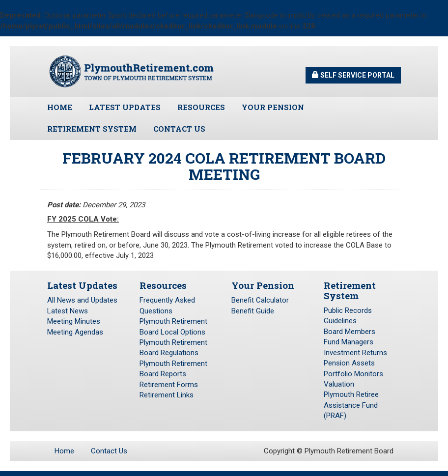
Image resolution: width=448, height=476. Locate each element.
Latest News (68, 311)
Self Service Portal (353, 75)
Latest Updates (125, 107)
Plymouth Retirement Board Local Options (173, 326)
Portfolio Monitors (353, 374)
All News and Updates (82, 300)
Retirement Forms (169, 385)
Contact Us (179, 129)
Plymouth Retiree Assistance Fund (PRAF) (351, 405)
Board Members (350, 332)
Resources (201, 107)
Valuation (339, 384)
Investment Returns (355, 353)
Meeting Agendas (75, 332)
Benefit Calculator (260, 300)
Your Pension (273, 107)
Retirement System (92, 129)
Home (60, 107)
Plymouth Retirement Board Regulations (173, 348)
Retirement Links (167, 395)
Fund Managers (349, 342)
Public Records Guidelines (348, 316)
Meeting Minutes (74, 321)
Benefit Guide (253, 311)
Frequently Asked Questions (167, 305)
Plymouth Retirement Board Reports (173, 369)
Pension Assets (349, 363)
